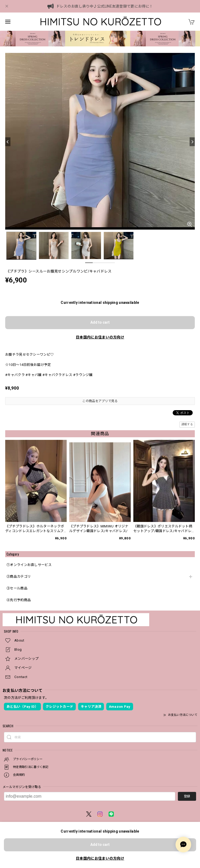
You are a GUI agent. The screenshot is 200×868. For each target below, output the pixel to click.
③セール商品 (17, 588)
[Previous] (8, 142)
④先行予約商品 (19, 600)
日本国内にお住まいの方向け (100, 337)
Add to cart (100, 322)
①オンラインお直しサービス (29, 565)
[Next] (192, 142)
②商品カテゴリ (19, 577)
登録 (187, 796)
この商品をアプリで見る (100, 401)
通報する (187, 424)
